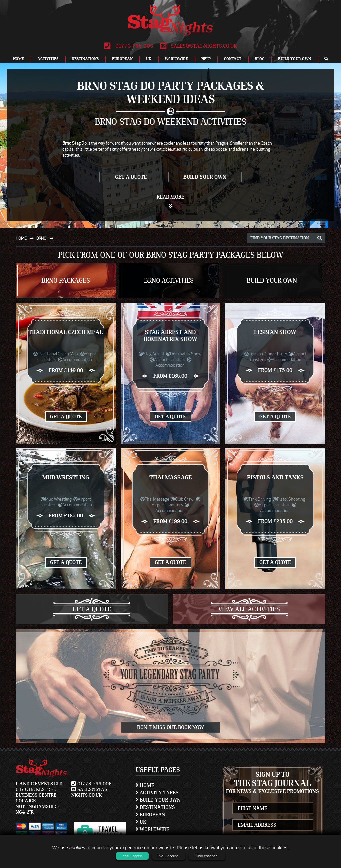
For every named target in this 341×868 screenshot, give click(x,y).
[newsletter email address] (273, 825)
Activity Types (157, 793)
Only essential (207, 856)
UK (149, 59)
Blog (260, 59)
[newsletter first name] (273, 808)
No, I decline (169, 856)
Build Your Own (295, 59)
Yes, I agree (132, 856)
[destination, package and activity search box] (286, 238)
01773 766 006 (128, 46)
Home (18, 59)
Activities (48, 59)
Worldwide (176, 59)
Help (206, 59)
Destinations (85, 59)
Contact (233, 59)
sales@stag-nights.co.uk (198, 46)
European (122, 59)
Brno (46, 238)
